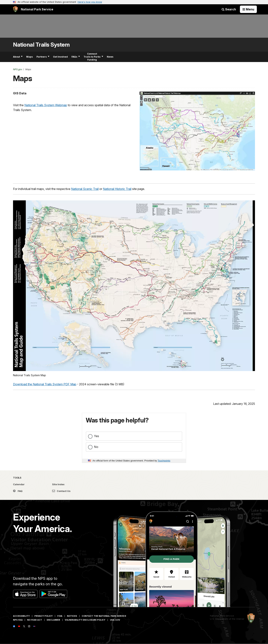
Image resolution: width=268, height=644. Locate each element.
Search (229, 9)
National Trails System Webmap (46, 105)
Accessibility (21, 616)
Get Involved (60, 57)
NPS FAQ (18, 620)
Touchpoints (164, 461)
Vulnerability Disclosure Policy (85, 620)
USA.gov (115, 620)
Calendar (19, 484)
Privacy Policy (44, 616)
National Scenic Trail (85, 189)
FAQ (18, 491)
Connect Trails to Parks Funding (93, 57)
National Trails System (41, 45)
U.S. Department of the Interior (227, 619)
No (96, 447)
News (110, 57)
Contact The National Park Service (104, 616)
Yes (96, 436)
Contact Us (61, 491)
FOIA (60, 616)
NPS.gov (18, 69)
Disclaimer (53, 620)
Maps (29, 57)
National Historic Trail (117, 189)
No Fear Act (35, 620)
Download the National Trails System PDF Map (45, 384)
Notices (72, 616)
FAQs (76, 57)
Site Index (58, 484)
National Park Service (222, 616)
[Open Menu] (248, 9)
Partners (43, 57)
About (18, 57)
